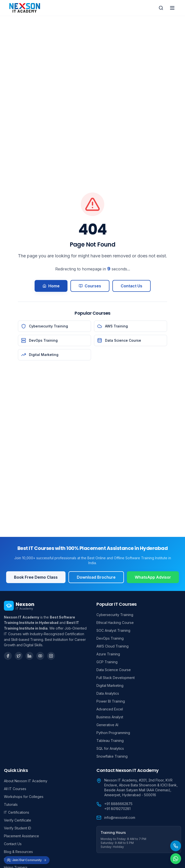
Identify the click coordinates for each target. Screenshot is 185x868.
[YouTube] (40, 656)
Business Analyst (110, 717)
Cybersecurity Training (115, 615)
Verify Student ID (18, 828)
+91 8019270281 (117, 809)
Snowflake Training (112, 756)
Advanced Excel (110, 709)
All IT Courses (15, 789)
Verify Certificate (18, 820)
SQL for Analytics (110, 748)
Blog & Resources (18, 852)
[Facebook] (8, 656)
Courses (90, 286)
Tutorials (11, 804)
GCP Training (107, 662)
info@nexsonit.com (120, 817)
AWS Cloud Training (112, 646)
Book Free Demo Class (36, 577)
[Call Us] (176, 846)
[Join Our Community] (27, 860)
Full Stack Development (116, 678)
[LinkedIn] (29, 656)
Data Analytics (108, 693)
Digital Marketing (110, 685)
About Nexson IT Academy (26, 781)
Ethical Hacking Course (115, 623)
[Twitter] (19, 656)
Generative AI (107, 725)
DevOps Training (110, 638)
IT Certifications (17, 812)
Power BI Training (111, 701)
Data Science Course (114, 670)
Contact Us (132, 286)
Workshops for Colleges (24, 797)
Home (51, 286)
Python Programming (113, 733)
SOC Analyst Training (113, 630)
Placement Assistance (21, 836)
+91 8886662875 (118, 804)
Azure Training (108, 654)
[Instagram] (51, 656)
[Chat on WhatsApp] (176, 859)
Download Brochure (96, 577)
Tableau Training (110, 741)
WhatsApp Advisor (153, 577)
